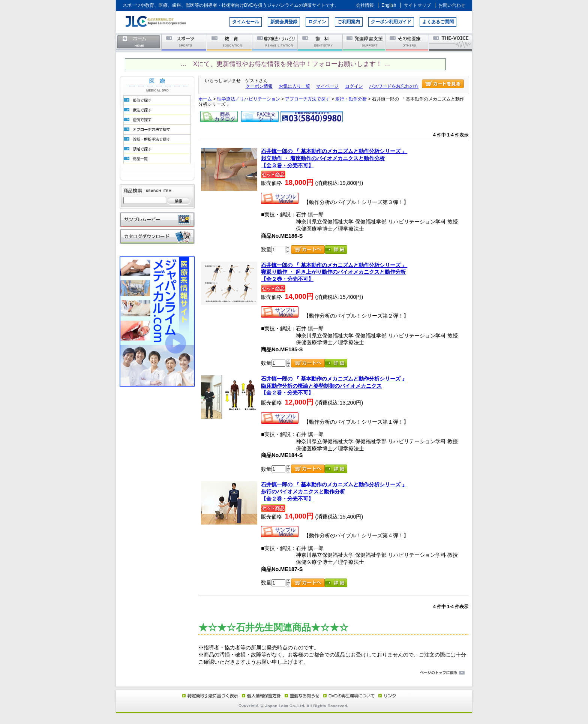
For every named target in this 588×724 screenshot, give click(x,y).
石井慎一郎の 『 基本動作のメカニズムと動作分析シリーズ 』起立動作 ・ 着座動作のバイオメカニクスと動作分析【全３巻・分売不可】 (334, 158)
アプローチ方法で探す (307, 99)
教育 (230, 42)
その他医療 (408, 42)
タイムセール (246, 22)
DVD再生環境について (349, 696)
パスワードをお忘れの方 (394, 86)
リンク (387, 696)
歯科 (320, 42)
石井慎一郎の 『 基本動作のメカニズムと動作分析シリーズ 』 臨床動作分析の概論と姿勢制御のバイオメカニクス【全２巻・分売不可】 (334, 386)
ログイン (317, 22)
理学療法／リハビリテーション (275, 42)
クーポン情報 (259, 86)
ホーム (139, 42)
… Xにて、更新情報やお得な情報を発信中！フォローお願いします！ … (285, 64)
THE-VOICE (451, 42)
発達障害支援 (365, 42)
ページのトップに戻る (294, 673)
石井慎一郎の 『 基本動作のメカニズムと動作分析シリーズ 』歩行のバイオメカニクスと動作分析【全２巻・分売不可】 (334, 491)
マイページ (327, 86)
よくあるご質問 (438, 22)
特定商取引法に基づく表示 (210, 696)
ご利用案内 (349, 22)
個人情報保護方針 (260, 696)
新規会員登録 (284, 22)
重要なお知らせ (300, 696)
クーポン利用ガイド (391, 22)
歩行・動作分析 (351, 99)
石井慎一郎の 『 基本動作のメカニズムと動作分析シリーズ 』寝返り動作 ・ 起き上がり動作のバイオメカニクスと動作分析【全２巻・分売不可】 (334, 272)
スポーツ (184, 42)
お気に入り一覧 (294, 86)
